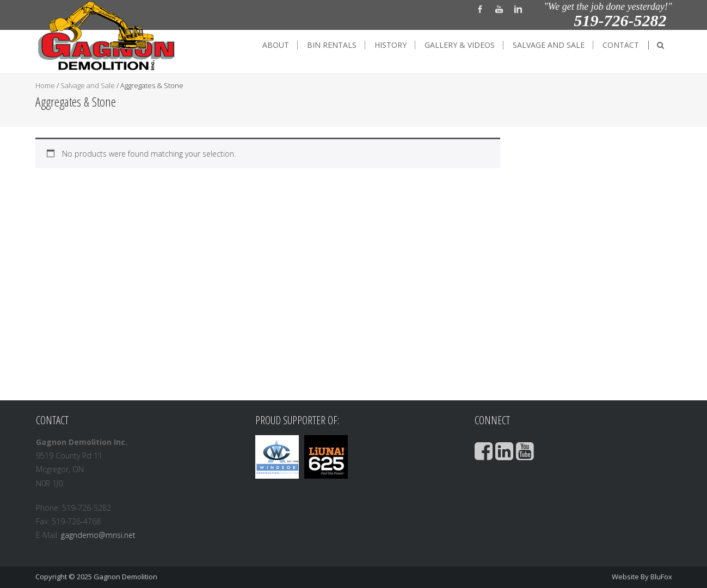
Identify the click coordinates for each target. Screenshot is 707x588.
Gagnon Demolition (125, 577)
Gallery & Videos (460, 45)
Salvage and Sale (549, 45)
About (276, 45)
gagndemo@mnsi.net (98, 535)
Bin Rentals (332, 45)
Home (45, 85)
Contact (621, 45)
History (391, 45)
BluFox (661, 577)
